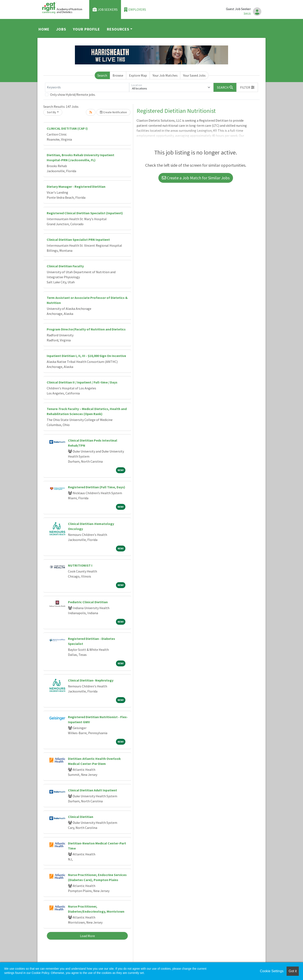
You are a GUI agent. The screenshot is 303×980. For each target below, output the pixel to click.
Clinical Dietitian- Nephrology (91, 680)
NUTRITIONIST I (80, 565)
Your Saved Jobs (194, 75)
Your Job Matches (165, 75)
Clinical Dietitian (81, 817)
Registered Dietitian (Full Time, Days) (97, 487)
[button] (247, 87)
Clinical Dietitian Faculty (65, 266)
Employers (135, 10)
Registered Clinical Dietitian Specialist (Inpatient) (85, 213)
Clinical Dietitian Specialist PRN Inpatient (78, 240)
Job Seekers (105, 10)
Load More (87, 936)
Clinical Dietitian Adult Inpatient (92, 790)
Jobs (61, 29)
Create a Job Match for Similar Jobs (196, 178)
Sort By (52, 112)
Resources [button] (118, 29)
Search (102, 75)
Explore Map (138, 75)
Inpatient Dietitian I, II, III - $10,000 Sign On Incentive (86, 356)
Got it (293, 971)
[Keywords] (87, 87)
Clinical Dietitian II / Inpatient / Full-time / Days (82, 382)
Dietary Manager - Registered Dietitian (76, 186)
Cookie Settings (272, 971)
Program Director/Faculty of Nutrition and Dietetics (86, 329)
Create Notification (113, 112)
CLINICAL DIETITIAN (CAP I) (67, 128)
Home (44, 29)
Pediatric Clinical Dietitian (88, 602)
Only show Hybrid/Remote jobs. (73, 95)
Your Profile (86, 29)
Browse (118, 75)
